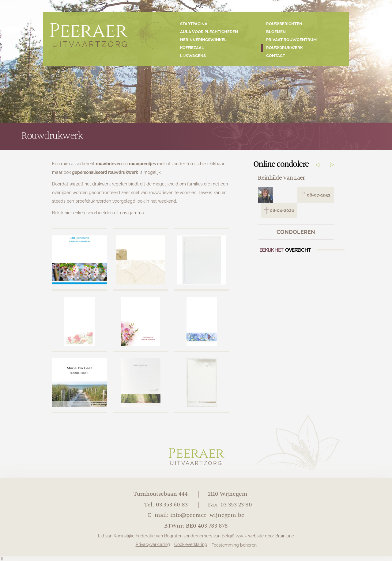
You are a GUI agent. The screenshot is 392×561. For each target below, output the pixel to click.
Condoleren (296, 232)
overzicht (298, 250)
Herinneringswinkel (203, 40)
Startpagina (194, 24)
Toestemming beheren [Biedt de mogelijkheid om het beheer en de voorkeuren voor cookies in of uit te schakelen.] (234, 545)
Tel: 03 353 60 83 (166, 505)
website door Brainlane (271, 536)
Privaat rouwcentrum (291, 40)
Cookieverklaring (191, 544)
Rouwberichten (284, 24)
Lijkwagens (193, 56)
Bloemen (276, 32)
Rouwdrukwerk (285, 48)
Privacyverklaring (153, 544)
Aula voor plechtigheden (209, 32)
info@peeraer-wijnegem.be (207, 515)
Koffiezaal (192, 48)
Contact (276, 56)
